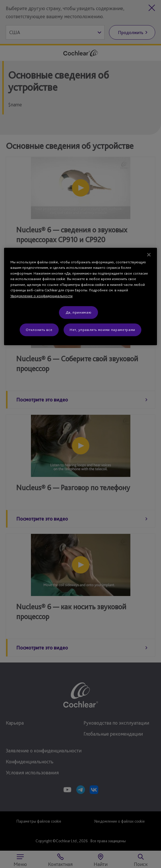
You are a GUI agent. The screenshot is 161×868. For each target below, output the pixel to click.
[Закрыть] (149, 255)
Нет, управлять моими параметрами (102, 330)
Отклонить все (39, 330)
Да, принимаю (79, 312)
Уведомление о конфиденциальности (41, 296)
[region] (80, 296)
